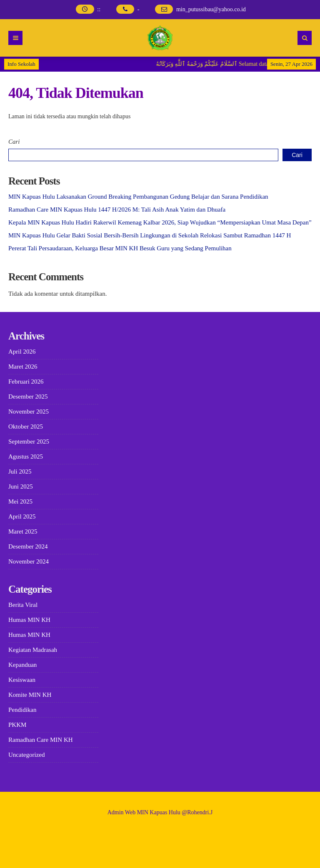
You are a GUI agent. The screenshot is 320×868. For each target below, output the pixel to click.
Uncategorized (26, 755)
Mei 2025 (20, 501)
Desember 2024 (28, 546)
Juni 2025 (21, 486)
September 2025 (29, 441)
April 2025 (22, 516)
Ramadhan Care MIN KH (41, 740)
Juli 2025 (20, 471)
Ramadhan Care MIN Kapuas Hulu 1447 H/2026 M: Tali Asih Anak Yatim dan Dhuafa (117, 210)
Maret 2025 (23, 531)
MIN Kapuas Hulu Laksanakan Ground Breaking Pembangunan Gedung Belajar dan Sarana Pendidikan (138, 197)
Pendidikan (22, 710)
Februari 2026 (26, 382)
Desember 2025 (28, 397)
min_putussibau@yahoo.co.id (211, 9)
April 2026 (22, 352)
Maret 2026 (23, 367)
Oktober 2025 (26, 427)
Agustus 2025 (26, 456)
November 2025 (29, 412)
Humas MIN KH (29, 620)
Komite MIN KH (30, 695)
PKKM (17, 725)
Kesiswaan (22, 680)
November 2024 (29, 561)
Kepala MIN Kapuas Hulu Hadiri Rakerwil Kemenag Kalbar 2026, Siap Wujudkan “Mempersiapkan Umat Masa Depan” (160, 222)
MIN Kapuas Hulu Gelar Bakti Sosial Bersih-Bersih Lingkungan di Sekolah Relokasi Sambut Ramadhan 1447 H (150, 235)
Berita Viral (23, 605)
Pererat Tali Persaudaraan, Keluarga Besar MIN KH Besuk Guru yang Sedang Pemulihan (120, 248)
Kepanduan (22, 665)
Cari (14, 142)
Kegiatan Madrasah (33, 650)
